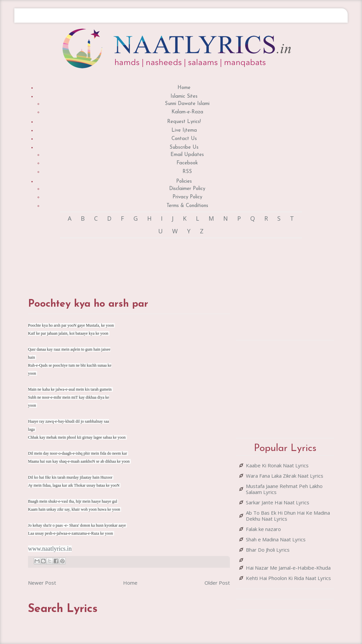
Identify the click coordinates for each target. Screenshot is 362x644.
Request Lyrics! (184, 122)
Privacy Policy (187, 197)
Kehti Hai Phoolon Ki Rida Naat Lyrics (288, 578)
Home (184, 88)
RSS (187, 172)
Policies (184, 181)
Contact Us (184, 139)
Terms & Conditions (187, 206)
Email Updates (187, 155)
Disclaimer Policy (187, 189)
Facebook (187, 163)
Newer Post (42, 583)
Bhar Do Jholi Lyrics (268, 550)
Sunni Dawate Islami (187, 104)
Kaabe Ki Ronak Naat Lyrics (277, 465)
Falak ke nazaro (263, 529)
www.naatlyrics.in (50, 549)
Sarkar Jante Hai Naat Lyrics (278, 502)
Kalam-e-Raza (187, 112)
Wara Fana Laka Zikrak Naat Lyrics (285, 476)
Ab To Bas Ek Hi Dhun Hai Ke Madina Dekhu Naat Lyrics (288, 516)
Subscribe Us (184, 147)
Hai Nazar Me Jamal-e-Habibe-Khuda (288, 568)
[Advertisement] (149, 262)
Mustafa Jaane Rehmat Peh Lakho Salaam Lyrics (284, 489)
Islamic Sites (184, 96)
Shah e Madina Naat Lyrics (276, 539)
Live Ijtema (184, 130)
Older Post (217, 583)
